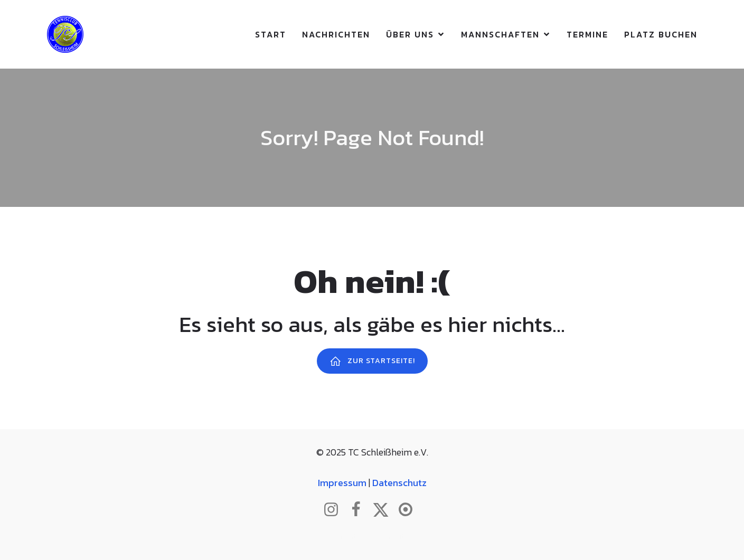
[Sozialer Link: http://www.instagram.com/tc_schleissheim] (335, 510)
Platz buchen (661, 34)
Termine (587, 34)
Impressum (342, 483)
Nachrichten (336, 34)
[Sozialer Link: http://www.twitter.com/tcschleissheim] (385, 510)
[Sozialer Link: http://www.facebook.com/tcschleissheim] (360, 510)
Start (271, 34)
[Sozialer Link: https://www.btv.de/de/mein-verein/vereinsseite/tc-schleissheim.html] (409, 510)
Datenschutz (399, 483)
